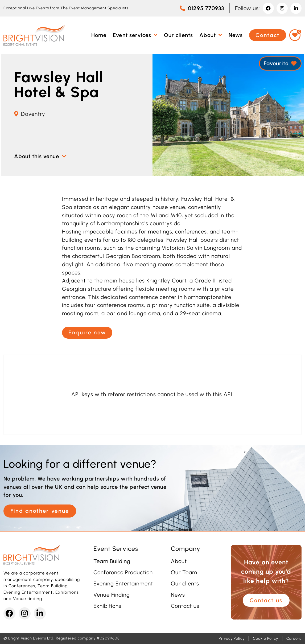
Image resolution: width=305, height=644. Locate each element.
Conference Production (123, 572)
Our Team (184, 572)
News (178, 595)
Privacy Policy (232, 638)
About (179, 561)
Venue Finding (112, 595)
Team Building (112, 561)
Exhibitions (107, 606)
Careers (294, 638)
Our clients (185, 584)
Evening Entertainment (123, 584)
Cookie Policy (265, 638)
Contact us (185, 606)
